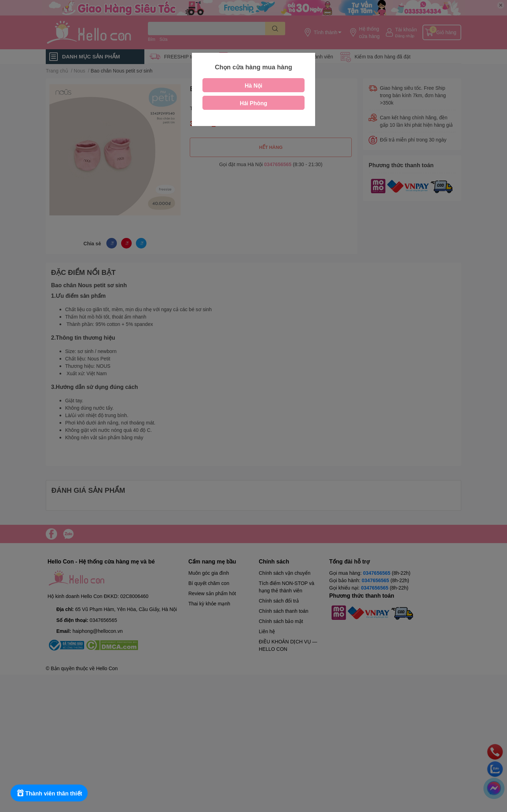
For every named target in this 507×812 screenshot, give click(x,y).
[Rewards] (49, 793)
